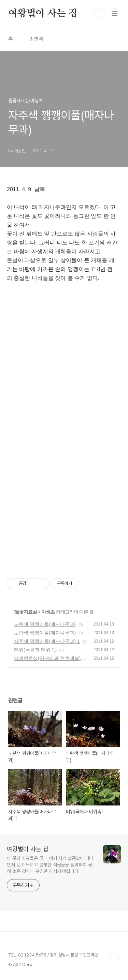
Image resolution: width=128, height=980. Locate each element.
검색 (99, 14)
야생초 (48, 612)
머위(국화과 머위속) (35, 650)
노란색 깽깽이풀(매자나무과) (45, 624)
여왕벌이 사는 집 (43, 14)
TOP (114, 958)
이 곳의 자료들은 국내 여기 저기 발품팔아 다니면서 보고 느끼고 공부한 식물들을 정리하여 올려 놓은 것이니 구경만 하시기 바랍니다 (50, 865)
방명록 (37, 39)
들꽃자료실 (26, 612)
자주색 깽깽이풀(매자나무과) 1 (47, 641)
